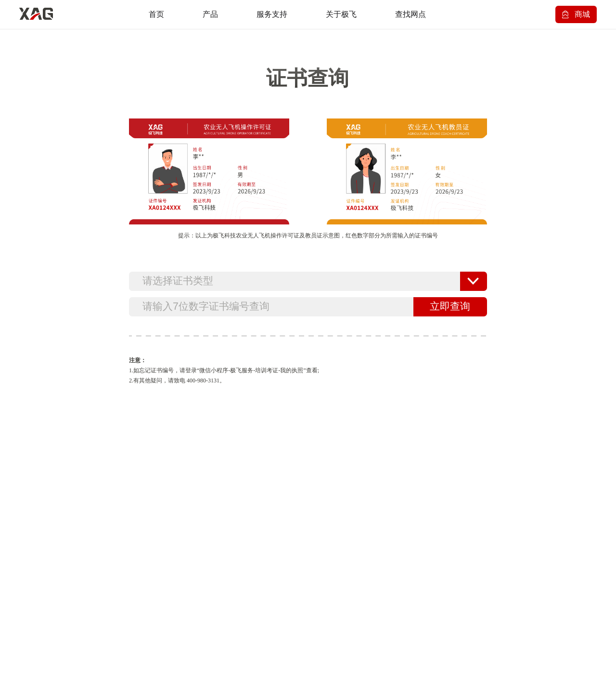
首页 (156, 14)
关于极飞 (341, 14)
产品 (210, 14)
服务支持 (272, 14)
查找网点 (411, 14)
